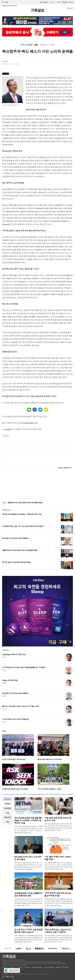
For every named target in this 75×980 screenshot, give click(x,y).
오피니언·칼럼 (27, 45)
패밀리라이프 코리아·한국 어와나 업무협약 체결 (25, 503)
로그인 (71, 2)
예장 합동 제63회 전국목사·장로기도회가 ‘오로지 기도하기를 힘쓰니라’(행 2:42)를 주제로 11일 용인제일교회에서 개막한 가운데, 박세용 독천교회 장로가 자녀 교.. (58, 939)
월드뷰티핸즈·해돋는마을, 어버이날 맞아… (50, 759)
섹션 (5, 2)
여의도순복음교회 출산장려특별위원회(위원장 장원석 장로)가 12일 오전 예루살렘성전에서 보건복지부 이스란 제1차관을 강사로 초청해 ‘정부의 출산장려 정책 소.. (59, 902)
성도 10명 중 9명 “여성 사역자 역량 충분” (58, 858)
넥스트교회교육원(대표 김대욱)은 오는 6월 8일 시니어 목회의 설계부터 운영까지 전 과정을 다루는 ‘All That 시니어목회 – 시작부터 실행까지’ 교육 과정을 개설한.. (28, 830)
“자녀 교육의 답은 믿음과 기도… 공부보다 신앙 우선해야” (58, 931)
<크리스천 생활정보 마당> (65, 468)
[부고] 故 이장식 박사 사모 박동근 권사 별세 (28, 858)
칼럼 (36, 45)
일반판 (53, 2)
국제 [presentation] (8, 822)
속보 (4, 503)
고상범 (4, 670)
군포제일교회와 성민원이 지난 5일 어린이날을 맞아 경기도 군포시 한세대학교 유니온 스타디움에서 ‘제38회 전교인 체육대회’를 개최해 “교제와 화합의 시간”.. (28, 902)
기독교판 (45, 2)
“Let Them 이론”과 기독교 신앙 (14, 655)
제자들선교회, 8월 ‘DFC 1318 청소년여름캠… (15, 789)
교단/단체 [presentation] (7, 808)
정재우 (4, 683)
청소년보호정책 (49, 967)
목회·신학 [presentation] (7, 817)
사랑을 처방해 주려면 (10, 680)
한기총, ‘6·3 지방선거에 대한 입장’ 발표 (16, 562)
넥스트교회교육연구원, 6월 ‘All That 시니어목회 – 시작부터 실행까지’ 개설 (28, 820)
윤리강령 (66, 967)
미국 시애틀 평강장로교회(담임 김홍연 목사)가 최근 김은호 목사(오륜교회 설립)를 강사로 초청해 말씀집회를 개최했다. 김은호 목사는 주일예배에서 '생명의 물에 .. (28, 939)
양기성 (4, 657)
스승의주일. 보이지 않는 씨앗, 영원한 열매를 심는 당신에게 (24, 667)
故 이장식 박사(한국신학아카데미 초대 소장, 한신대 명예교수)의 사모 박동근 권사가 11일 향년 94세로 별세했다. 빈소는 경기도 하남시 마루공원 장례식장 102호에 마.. (28, 866)
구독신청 (64, 2)
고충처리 (58, 967)
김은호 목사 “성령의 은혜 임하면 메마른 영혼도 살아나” (29, 931)
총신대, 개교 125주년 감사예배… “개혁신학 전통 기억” (22, 514)
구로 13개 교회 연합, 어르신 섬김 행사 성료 (58, 819)
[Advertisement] (37, 485)
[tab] (7, 804)
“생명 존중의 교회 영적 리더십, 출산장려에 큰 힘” (58, 895)
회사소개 (5, 967)
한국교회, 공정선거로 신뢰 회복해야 (15, 538)
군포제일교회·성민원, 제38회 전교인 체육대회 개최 (28, 895)
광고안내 (12, 967)
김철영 (4, 696)
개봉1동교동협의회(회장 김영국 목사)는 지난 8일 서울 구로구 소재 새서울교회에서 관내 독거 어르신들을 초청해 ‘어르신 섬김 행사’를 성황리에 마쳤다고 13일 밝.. (59, 827)
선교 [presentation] (8, 813)
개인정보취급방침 (37, 967)
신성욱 (4, 709)
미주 (58, 2)
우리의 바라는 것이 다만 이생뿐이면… (16, 719)
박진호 (4, 722)
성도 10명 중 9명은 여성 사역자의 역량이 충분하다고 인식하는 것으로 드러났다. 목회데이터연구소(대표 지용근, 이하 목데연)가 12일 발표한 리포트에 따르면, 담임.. (59, 866)
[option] (20, 748)
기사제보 (27, 967)
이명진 (6, 436)
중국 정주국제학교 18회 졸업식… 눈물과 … (50, 789)
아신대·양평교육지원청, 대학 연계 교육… (14, 759)
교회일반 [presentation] (7, 804)
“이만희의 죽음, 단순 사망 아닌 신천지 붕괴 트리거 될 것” (23, 526)
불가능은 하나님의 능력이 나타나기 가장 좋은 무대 (21, 706)
